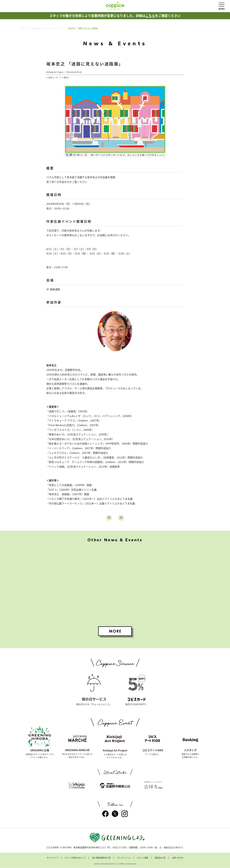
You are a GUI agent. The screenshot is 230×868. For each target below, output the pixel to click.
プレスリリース (124, 858)
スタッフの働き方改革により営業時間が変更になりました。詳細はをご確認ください (115, 16)
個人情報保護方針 (100, 858)
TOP (23, 28)
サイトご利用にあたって (75, 858)
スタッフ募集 (142, 858)
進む (121, 518)
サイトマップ (52, 858)
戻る (109, 518)
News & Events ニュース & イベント (46, 28)
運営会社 (159, 858)
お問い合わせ (178, 858)
